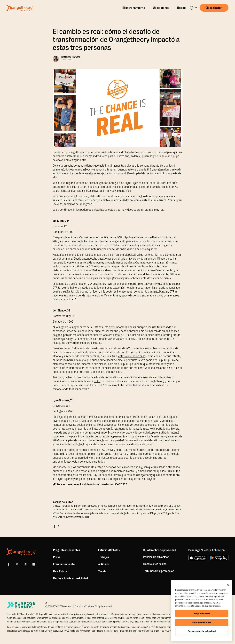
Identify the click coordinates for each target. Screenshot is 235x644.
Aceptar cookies (202, 614)
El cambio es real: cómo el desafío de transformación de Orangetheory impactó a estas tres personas (116, 40)
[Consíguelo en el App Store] (198, 558)
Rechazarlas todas (202, 622)
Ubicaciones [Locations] (161, 8)
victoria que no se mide (132, 356)
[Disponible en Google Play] (219, 558)
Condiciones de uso (155, 564)
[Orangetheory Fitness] (21, 552)
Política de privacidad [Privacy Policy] (156, 557)
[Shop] (102, 571)
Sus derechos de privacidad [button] (160, 550)
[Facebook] (8, 564)
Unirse (181, 8)
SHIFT (97, 381)
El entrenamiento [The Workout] (134, 8)
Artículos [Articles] (104, 564)
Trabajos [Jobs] (104, 557)
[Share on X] (59, 526)
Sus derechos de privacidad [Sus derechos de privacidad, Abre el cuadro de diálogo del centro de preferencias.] (202, 631)
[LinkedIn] (34, 564)
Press (57, 557)
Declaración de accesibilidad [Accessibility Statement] (70, 578)
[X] (17, 564)
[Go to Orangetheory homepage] (20, 8)
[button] (193, 8)
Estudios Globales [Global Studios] (109, 550)
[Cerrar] (228, 585)
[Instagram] (25, 564)
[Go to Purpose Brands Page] (21, 605)
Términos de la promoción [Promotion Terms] (159, 571)
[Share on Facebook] (55, 526)
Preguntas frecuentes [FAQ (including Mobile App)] (67, 550)
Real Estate (60, 571)
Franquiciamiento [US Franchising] (64, 564)
